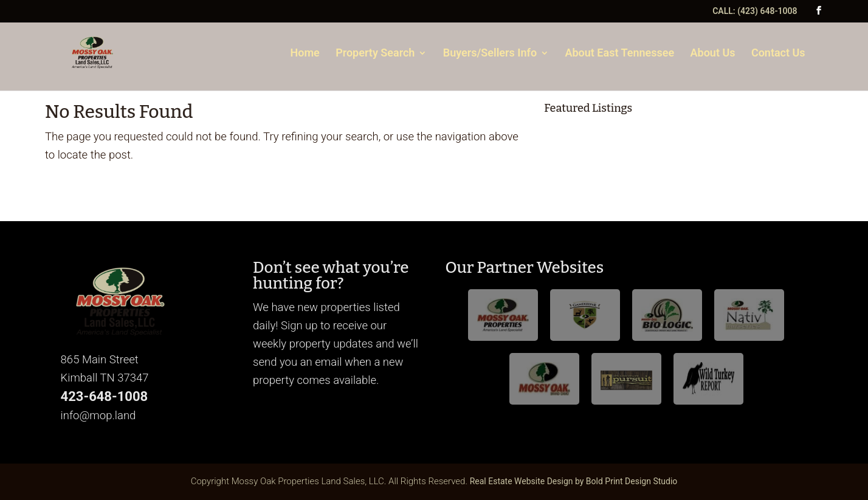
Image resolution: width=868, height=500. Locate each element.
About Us (713, 54)
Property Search (375, 54)
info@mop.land (98, 416)
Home (305, 54)
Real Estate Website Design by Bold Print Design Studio (574, 481)
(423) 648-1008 (767, 11)
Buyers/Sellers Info (490, 54)
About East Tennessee (619, 54)
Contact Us (778, 54)
